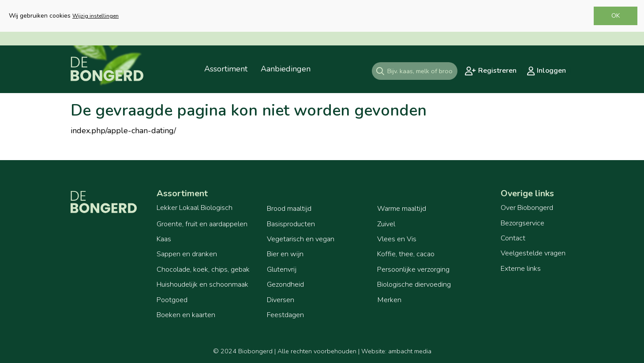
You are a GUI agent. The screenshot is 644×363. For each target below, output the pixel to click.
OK (616, 16)
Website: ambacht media (396, 351)
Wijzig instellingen (95, 16)
